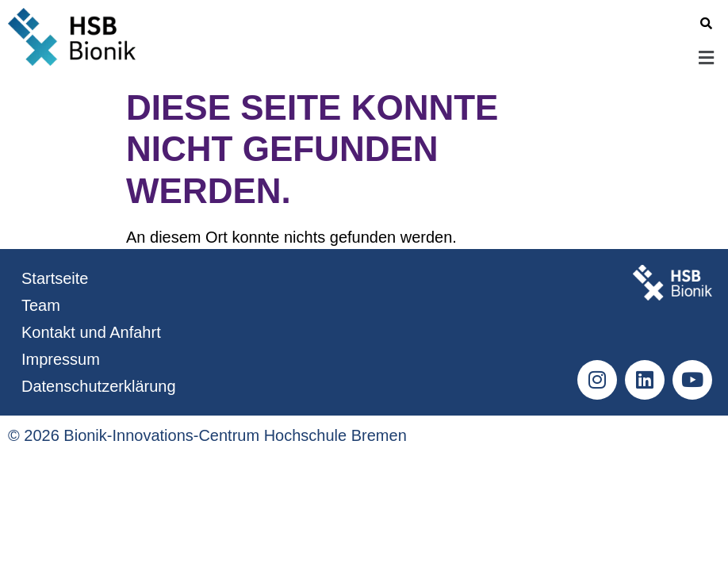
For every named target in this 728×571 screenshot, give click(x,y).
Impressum (61, 359)
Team (41, 305)
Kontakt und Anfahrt (91, 332)
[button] (437, 58)
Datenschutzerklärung (99, 386)
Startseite (55, 278)
